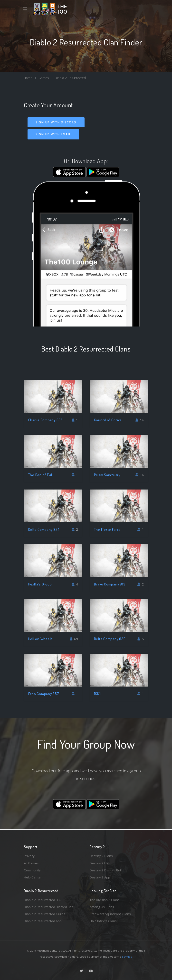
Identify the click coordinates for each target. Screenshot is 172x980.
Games (44, 78)
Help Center (33, 877)
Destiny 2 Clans (101, 856)
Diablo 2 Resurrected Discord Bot (48, 907)
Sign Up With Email (53, 134)
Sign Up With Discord (56, 122)
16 (140, 475)
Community (32, 870)
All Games (31, 863)
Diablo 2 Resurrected (70, 78)
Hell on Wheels (41, 639)
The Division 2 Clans (105, 900)
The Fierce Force (107, 529)
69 (74, 639)
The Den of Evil (40, 475)
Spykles (127, 957)
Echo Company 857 (44, 694)
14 (140, 420)
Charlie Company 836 (46, 420)
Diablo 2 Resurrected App (43, 921)
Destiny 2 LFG (100, 863)
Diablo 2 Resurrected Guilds (45, 914)
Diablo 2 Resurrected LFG (43, 900)
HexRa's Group (40, 584)
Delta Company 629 (110, 639)
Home (28, 78)
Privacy (29, 856)
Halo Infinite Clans (103, 921)
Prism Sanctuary (107, 475)
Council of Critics (108, 420)
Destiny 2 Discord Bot (105, 870)
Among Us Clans (102, 907)
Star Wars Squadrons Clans (110, 914)
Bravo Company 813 (110, 584)
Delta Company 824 (44, 529)
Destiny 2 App (100, 877)
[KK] (97, 694)
